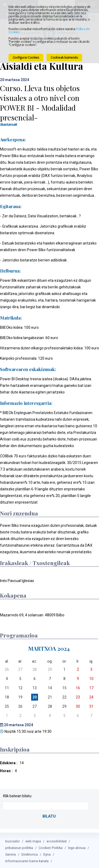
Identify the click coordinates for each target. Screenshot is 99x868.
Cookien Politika (51, 846)
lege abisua (77, 846)
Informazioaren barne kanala (27, 859)
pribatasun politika (19, 846)
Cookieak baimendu (64, 57)
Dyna (47, 853)
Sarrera (11, 853)
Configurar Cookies (26, 57)
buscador (13, 840)
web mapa (33, 840)
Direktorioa (30, 853)
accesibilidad (56, 840)
